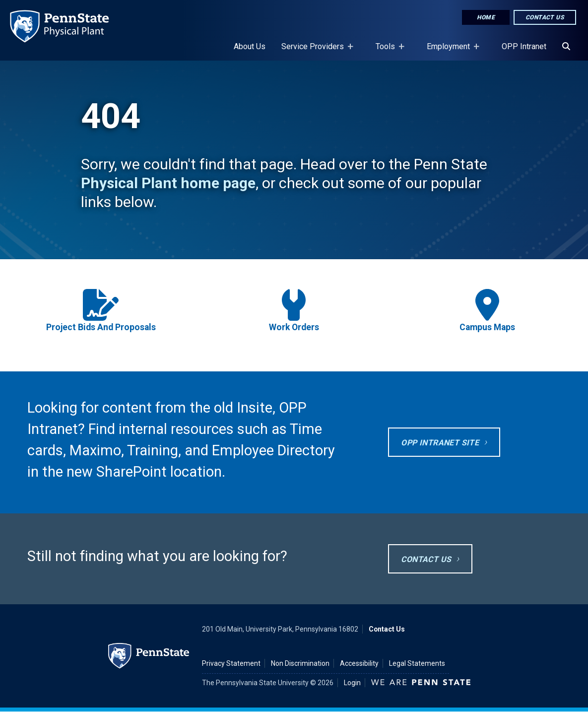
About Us (250, 46)
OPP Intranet (524, 46)
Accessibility (359, 663)
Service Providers (315, 51)
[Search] (566, 47)
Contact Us (545, 17)
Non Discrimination (300, 663)
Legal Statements (417, 663)
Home (486, 17)
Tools (387, 51)
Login (352, 683)
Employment (450, 51)
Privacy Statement (231, 663)
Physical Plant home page (168, 183)
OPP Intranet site (440, 443)
